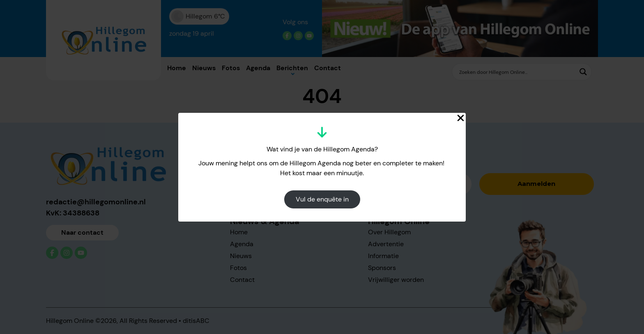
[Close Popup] (461, 118)
